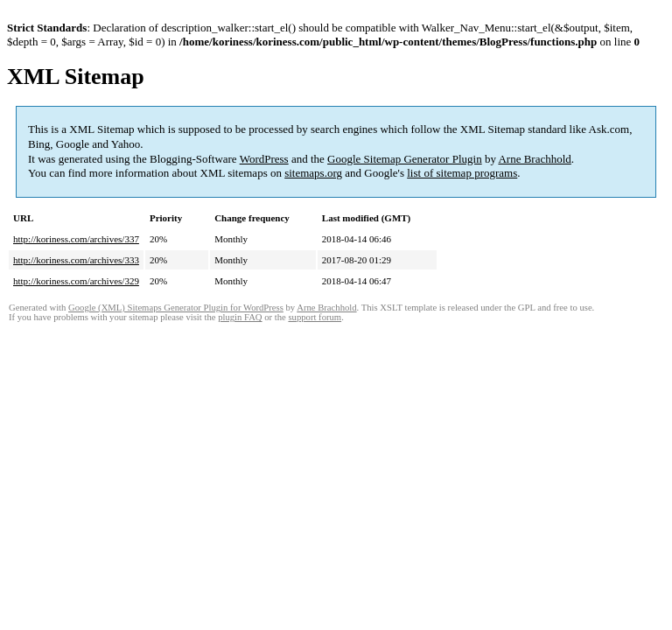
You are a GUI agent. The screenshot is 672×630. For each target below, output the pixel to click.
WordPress (264, 159)
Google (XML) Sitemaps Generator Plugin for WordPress (176, 308)
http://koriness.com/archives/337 (76, 239)
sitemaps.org (313, 173)
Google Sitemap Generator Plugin (405, 159)
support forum (315, 317)
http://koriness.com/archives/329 (76, 281)
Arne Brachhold (534, 159)
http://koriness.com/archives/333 (76, 260)
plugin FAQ (240, 317)
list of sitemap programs (462, 173)
